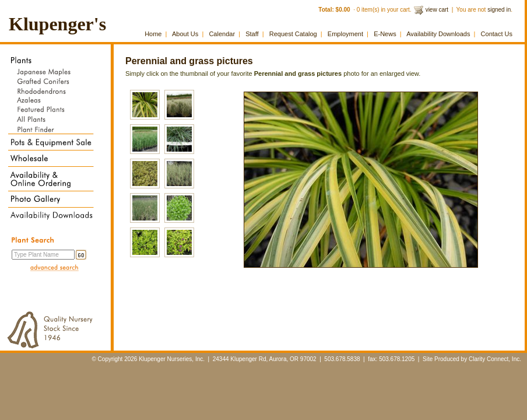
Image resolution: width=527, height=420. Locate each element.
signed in (499, 10)
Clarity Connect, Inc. (495, 359)
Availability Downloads (438, 34)
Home (153, 34)
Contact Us (497, 34)
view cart (437, 10)
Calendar (222, 34)
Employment (345, 34)
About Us (185, 34)
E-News (385, 34)
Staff (252, 34)
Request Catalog (293, 34)
